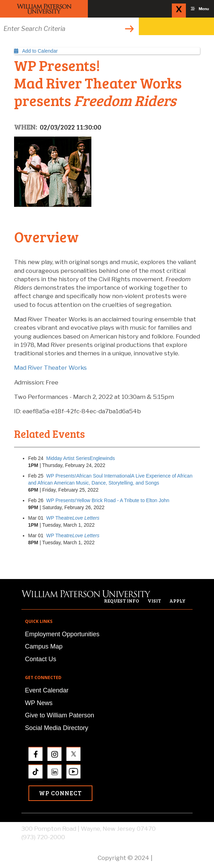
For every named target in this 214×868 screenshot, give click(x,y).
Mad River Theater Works (50, 368)
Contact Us (41, 659)
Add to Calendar (36, 51)
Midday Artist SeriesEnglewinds (81, 458)
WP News (39, 703)
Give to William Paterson (60, 715)
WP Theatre (73, 518)
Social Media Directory (57, 728)
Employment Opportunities (62, 634)
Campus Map (44, 646)
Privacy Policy (173, 858)
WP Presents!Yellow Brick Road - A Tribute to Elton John (108, 500)
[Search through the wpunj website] (69, 29)
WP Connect (60, 793)
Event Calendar (47, 690)
